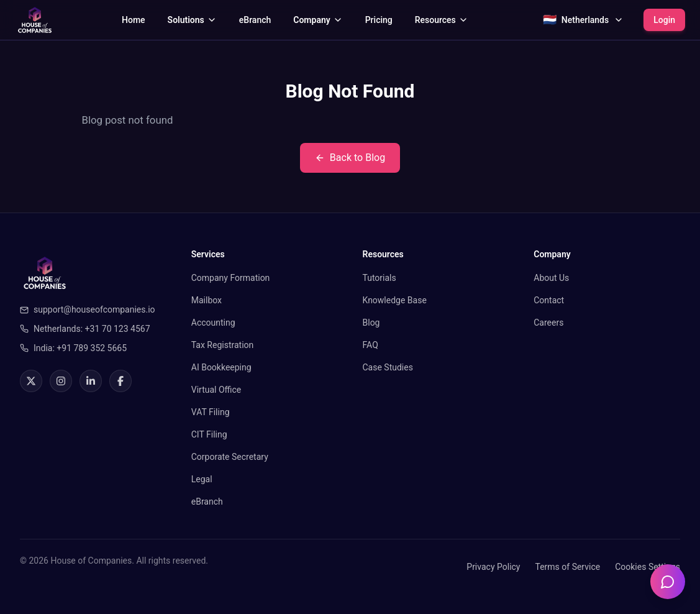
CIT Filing (209, 434)
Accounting (213, 323)
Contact (549, 300)
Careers (548, 323)
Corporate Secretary (230, 457)
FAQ (370, 345)
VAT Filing (211, 412)
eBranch (255, 20)
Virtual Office (216, 390)
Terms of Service (567, 567)
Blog (371, 323)
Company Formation (231, 278)
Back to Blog (350, 158)
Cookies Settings (648, 567)
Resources (442, 20)
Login (664, 20)
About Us (551, 278)
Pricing (379, 20)
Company (318, 20)
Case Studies (388, 367)
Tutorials (380, 278)
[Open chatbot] (668, 582)
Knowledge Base (395, 300)
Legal (202, 479)
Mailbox (207, 300)
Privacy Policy (493, 567)
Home (134, 20)
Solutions (192, 20)
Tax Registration (223, 345)
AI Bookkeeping (221, 367)
